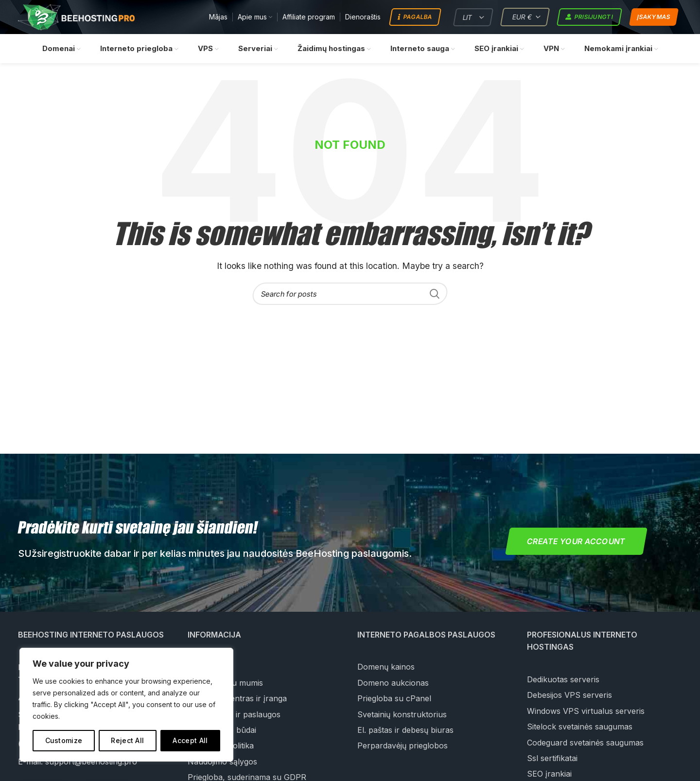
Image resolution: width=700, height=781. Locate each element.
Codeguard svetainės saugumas (585, 743)
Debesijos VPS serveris (569, 695)
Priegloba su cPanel (394, 699)
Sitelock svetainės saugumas (580, 727)
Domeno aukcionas (393, 683)
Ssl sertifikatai (552, 759)
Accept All (190, 740)
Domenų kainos (386, 667)
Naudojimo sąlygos (222, 762)
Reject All (127, 740)
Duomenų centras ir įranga (237, 699)
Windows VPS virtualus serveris (586, 711)
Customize (64, 740)
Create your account (576, 542)
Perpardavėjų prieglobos (402, 746)
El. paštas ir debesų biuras (405, 730)
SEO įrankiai (549, 774)
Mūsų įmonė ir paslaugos (234, 714)
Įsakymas (654, 17)
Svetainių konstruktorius (402, 714)
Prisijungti (589, 18)
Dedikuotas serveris (563, 680)
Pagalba (415, 18)
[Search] (350, 294)
